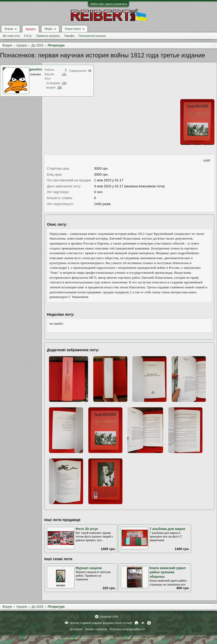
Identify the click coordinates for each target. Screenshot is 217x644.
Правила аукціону (48, 36)
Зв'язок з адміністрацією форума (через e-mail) (101, 623)
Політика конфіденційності (127, 629)
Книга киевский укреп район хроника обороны (168, 572)
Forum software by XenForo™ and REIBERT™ (108, 638)
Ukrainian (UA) (109, 617)
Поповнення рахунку (92, 36)
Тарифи (69, 36)
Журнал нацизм (89, 568)
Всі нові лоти (11, 36)
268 (60, 88)
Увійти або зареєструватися (109, 4)
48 (90, 71)
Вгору (143, 623)
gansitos (36, 69)
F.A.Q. (28, 36)
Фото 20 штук (87, 529)
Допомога (76, 629)
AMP (207, 161)
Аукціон (30, 29)
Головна (136, 623)
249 (64, 83)
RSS (149, 623)
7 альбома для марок (167, 529)
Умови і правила (96, 629)
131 (64, 74)
